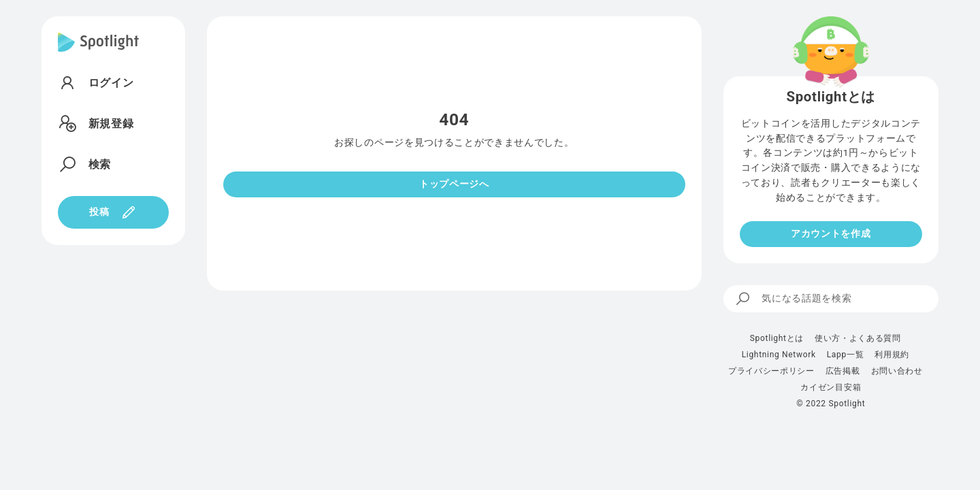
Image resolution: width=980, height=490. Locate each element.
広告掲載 (843, 371)
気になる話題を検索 (793, 299)
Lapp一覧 (846, 355)
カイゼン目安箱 (831, 387)
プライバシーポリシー (771, 371)
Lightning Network (779, 355)
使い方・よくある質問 (858, 338)
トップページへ (454, 184)
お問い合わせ (897, 371)
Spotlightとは (777, 338)
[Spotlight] (98, 53)
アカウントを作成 (831, 233)
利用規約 (892, 355)
